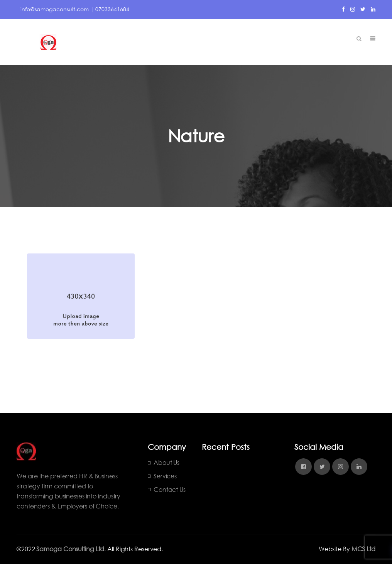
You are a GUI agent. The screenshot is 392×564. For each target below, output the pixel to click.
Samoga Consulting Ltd (70, 549)
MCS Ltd (363, 549)
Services (165, 476)
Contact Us (170, 489)
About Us (166, 462)
